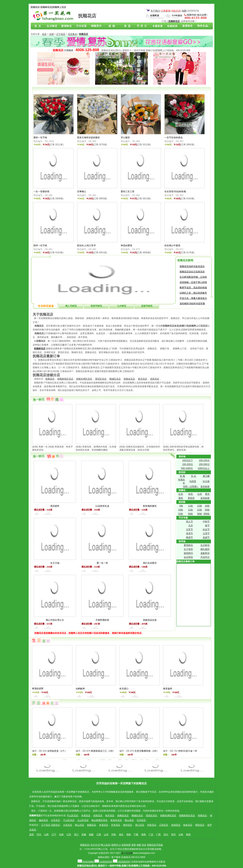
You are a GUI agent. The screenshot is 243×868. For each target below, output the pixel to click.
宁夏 (136, 834)
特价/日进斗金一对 (188, 751)
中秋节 (206, 522)
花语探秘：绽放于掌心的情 (193, 282)
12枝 (199, 506)
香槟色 (191, 498)
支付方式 (95, 845)
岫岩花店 (43, 820)
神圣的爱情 (126, 246)
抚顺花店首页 (38, 26)
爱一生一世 (102, 563)
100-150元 (204, 460)
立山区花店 (83, 820)
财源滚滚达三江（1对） (103, 751)
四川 (166, 834)
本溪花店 (86, 816)
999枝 (207, 514)
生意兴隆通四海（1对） (147, 751)
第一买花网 (127, 853)
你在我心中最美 (172, 246)
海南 (144, 834)
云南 (181, 834)
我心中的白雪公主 (55, 620)
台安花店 (55, 820)
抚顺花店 (50, 379)
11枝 (191, 506)
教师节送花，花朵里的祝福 (193, 288)
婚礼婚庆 (205, 549)
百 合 (194, 476)
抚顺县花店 (129, 379)
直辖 (32, 834)
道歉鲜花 (205, 553)
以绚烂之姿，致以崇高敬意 (193, 293)
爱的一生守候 (40, 138)
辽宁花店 (61, 34)
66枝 (191, 514)
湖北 (121, 834)
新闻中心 (116, 845)
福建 (91, 834)
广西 (158, 834)
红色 (181, 494)
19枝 (180, 510)
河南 (114, 834)
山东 (106, 834)
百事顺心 (82, 192)
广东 (151, 834)
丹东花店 (116, 825)
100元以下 (188, 460)
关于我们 (155, 11)
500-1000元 (187, 468)
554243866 (86, 862)
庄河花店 (141, 820)
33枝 (180, 514)
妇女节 (206, 529)
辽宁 (54, 834)
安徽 (84, 834)
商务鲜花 (82, 26)
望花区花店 (101, 379)
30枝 (207, 510)
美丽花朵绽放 (150, 620)
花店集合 (73, 34)
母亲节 (189, 533)
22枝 (199, 510)
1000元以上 (204, 468)
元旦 (191, 525)
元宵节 (189, 529)
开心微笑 (125, 138)
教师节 (189, 537)
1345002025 (103, 862)
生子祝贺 (188, 549)
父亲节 (206, 533)
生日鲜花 (53, 26)
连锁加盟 (126, 845)
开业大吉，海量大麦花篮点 (193, 298)
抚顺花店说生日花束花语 (192, 272)
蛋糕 (112, 26)
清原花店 (155, 379)
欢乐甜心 (124, 689)
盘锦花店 (176, 825)
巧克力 (142, 26)
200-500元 (204, 464)
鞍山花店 (129, 820)
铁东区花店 (116, 820)
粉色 (191, 494)
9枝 (181, 506)
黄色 (207, 494)
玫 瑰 (182, 476)
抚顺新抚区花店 (65, 379)
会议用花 (188, 557)
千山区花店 (69, 820)
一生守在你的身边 (174, 138)
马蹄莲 (193, 481)
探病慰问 (188, 553)
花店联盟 (201, 26)
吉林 (61, 834)
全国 (51, 34)
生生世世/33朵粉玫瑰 (175, 192)
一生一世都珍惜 (41, 192)
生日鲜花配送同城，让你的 (193, 277)
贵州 (173, 834)
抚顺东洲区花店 (84, 379)
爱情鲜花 (68, 26)
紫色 (181, 498)
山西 (46, 834)
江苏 (69, 834)
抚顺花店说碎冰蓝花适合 (192, 266)
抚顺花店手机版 (155, 845)
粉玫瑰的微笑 (150, 506)
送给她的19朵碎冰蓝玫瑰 (192, 303)
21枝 (191, 510)
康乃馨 (206, 476)
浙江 (76, 834)
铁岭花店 (188, 825)
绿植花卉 (97, 26)
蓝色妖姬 (205, 486)
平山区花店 (73, 816)
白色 (200, 494)
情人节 (189, 522)
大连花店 (68, 825)
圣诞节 (206, 537)
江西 (99, 834)
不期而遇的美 (102, 620)
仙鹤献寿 (80, 689)
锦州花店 (128, 825)
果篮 (127, 26)
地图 (184, 11)
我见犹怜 (55, 506)
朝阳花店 (200, 825)
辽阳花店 (164, 825)
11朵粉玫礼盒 (102, 506)
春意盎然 (168, 689)
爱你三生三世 (128, 192)
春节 (207, 525)
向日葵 (206, 481)
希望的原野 (38, 689)
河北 (39, 834)
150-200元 (188, 464)
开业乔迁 (205, 557)
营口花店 (140, 825)
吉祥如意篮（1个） (57, 751)
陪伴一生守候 (40, 246)
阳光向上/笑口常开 (86, 246)
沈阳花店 (55, 825)
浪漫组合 (186, 26)
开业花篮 (171, 26)
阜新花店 (152, 825)
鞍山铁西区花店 (99, 820)
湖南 (129, 834)
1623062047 (122, 862)
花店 (44, 34)
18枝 (207, 506)
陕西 (188, 834)
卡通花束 (156, 26)
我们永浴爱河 (150, 563)
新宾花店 (143, 379)
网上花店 (105, 845)
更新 (134, 845)
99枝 (199, 514)
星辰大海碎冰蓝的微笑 (88, 138)
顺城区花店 (115, 379)
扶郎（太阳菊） (191, 486)
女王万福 (55, 563)
